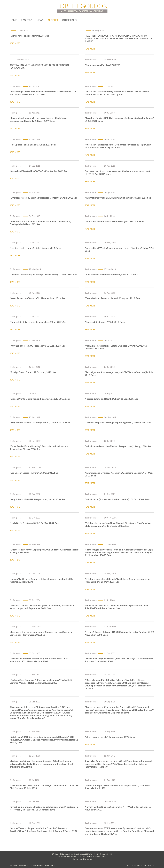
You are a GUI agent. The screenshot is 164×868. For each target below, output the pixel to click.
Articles (53, 20)
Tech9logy (151, 865)
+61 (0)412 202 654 (99, 857)
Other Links (69, 20)
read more (15, 43)
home (13, 20)
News (40, 20)
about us (27, 20)
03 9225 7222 (66, 857)
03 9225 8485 (80, 857)
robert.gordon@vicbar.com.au (82, 859)
